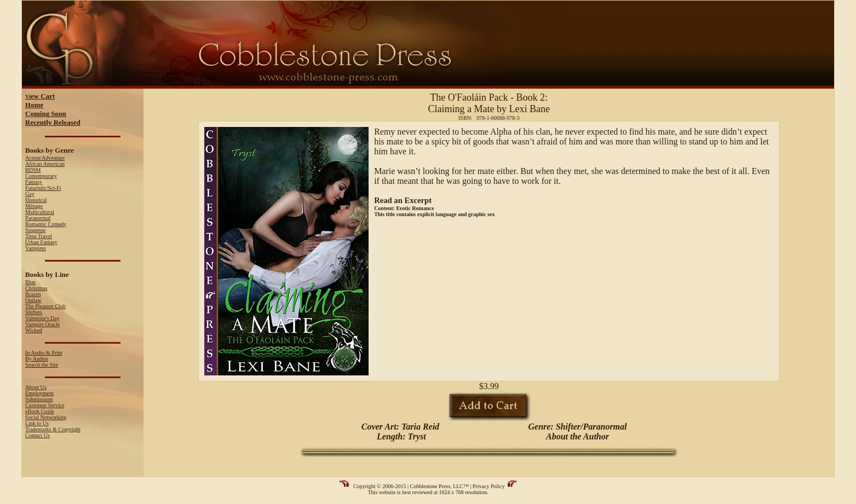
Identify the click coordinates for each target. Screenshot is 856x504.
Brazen (33, 294)
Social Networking (46, 417)
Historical (36, 200)
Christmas (36, 288)
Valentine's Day (42, 318)
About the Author (578, 436)
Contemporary (41, 176)
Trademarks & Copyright (53, 429)
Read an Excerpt (403, 200)
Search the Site (42, 365)
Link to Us (37, 423)
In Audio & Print (44, 353)
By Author (37, 359)
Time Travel (39, 236)
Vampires (36, 248)
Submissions (39, 399)
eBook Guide (40, 411)
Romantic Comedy (46, 224)
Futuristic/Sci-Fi (43, 188)
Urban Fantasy (41, 242)
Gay (30, 194)
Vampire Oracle (42, 324)
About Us (36, 387)
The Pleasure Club (45, 306)
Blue (30, 282)
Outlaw (33, 300)
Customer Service (45, 405)
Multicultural (40, 212)
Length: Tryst (400, 436)
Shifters (34, 312)
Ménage (34, 206)
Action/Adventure (45, 158)
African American (45, 164)
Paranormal (38, 218)
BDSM (33, 170)
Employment (39, 393)
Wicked (34, 330)
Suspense (35, 230)
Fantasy (34, 182)
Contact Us (38, 435)
